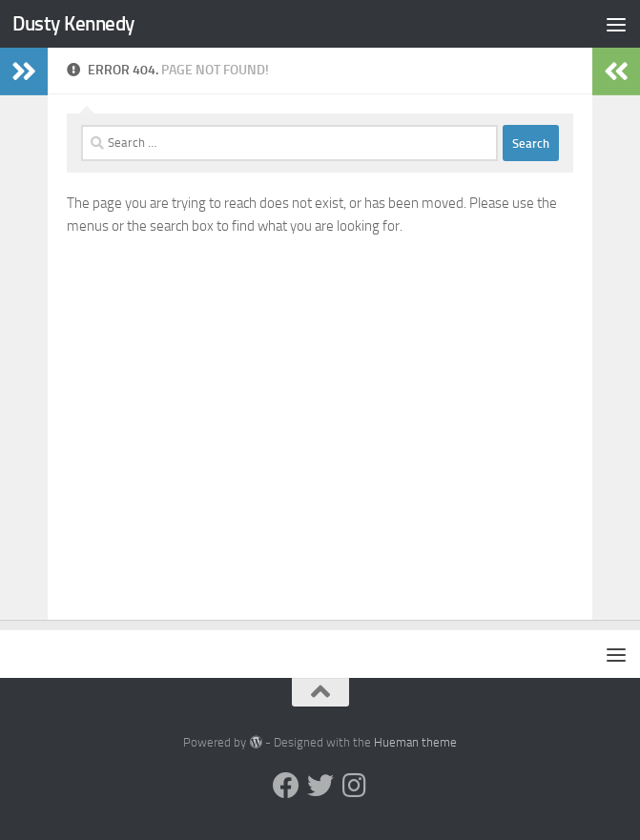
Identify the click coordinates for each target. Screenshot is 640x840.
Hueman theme (415, 742)
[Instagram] (355, 786)
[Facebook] (286, 786)
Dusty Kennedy (73, 23)
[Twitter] (320, 786)
